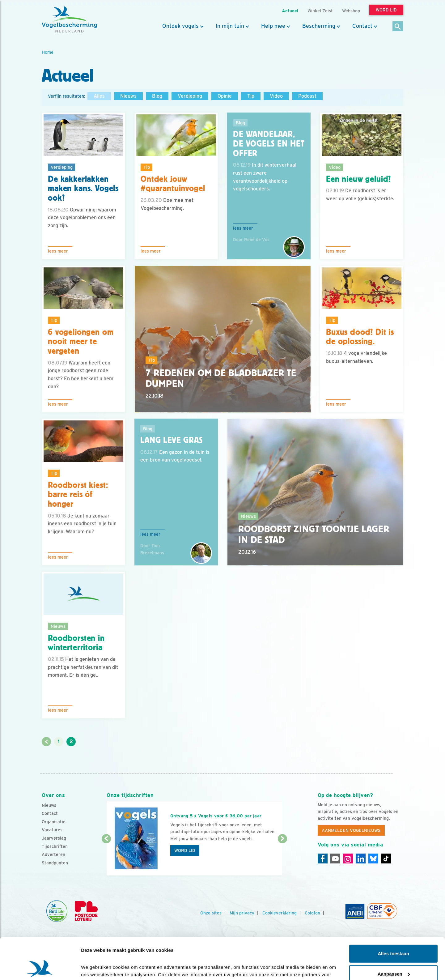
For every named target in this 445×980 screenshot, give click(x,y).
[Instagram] (348, 859)
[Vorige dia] (106, 858)
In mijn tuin (230, 26)
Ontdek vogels (180, 26)
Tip (251, 96)
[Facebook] (323, 859)
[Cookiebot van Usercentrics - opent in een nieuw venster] (40, 968)
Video (276, 96)
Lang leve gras (172, 440)
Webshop (351, 11)
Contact (362, 26)
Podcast (307, 96)
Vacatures (52, 830)
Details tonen (96, 968)
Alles (99, 96)
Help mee (273, 26)
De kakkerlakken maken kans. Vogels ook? (83, 189)
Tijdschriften (55, 846)
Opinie (225, 96)
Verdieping (190, 96)
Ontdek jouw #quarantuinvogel (173, 184)
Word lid (185, 850)
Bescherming (319, 26)
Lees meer (58, 251)
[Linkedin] (361, 859)
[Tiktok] (386, 859)
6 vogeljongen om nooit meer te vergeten (81, 342)
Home (48, 52)
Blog (157, 96)
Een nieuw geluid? (358, 179)
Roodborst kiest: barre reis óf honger (78, 495)
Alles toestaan (393, 915)
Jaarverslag (54, 838)
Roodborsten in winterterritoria (76, 643)
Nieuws (128, 96)
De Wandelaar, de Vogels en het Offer (269, 144)
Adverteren (53, 854)
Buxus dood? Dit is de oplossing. (360, 337)
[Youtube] (335, 859)
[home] (70, 19)
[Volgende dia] (282, 858)
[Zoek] (398, 27)
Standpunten (55, 863)
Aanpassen (394, 935)
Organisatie (54, 822)
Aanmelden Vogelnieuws (351, 830)
